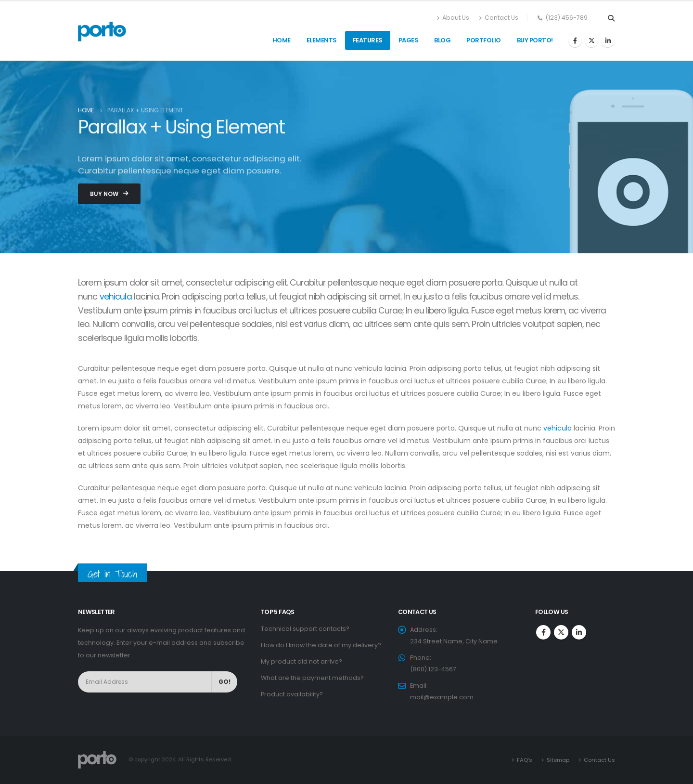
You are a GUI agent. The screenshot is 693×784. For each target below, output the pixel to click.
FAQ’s (525, 760)
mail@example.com (442, 697)
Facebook (543, 632)
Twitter (561, 632)
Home (282, 40)
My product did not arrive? (302, 661)
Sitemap (558, 760)
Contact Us (499, 18)
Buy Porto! (535, 40)
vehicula (116, 297)
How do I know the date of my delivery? (321, 645)
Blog (442, 40)
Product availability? (292, 694)
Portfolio (484, 40)
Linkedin (579, 632)
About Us (453, 18)
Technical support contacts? (305, 629)
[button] (109, 194)
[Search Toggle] (611, 18)
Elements (322, 40)
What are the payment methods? (312, 678)
